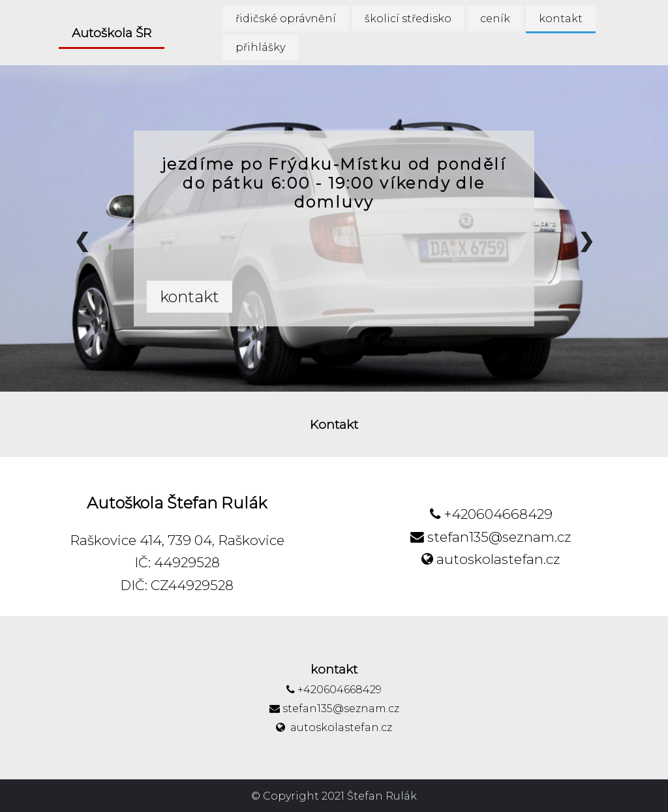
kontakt (561, 19)
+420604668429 (491, 514)
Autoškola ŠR (112, 33)
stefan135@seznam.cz (491, 537)
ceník (495, 19)
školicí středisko (408, 19)
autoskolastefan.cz (491, 559)
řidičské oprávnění (286, 19)
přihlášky (260, 47)
